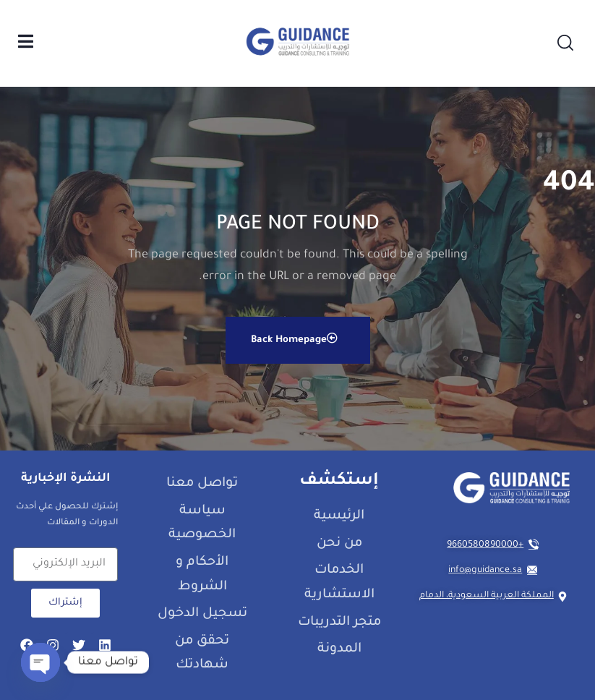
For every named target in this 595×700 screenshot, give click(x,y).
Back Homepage (294, 339)
